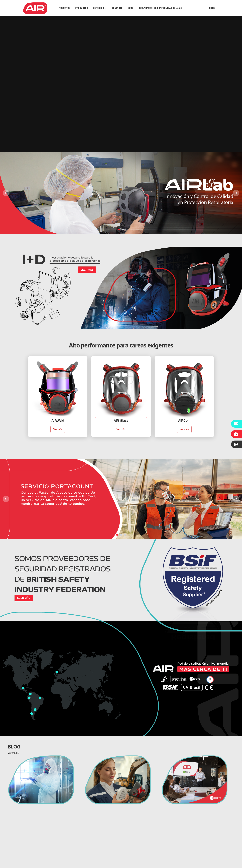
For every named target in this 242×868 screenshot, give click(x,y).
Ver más (58, 429)
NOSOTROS (65, 8)
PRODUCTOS (82, 8)
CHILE (213, 8)
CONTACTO (117, 8)
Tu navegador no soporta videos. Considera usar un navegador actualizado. (121, 84)
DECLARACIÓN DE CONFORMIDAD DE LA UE (160, 8)
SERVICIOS (100, 8)
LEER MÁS (87, 270)
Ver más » (13, 753)
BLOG (131, 8)
